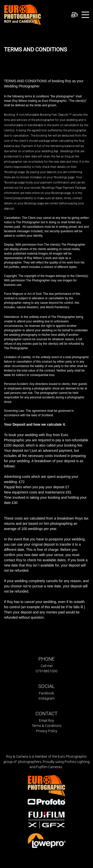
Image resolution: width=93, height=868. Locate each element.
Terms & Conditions (47, 726)
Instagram (46, 698)
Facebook (46, 693)
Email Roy (46, 720)
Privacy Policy (47, 731)
